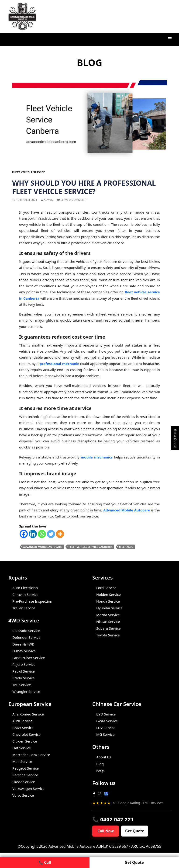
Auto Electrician (25, 588)
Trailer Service (24, 608)
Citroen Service (25, 741)
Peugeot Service (26, 768)
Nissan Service (108, 621)
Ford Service (106, 588)
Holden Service (108, 594)
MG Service (105, 734)
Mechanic (126, 547)
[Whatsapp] (42, 534)
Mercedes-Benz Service (31, 755)
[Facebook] (24, 534)
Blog (100, 764)
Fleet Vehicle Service (28, 172)
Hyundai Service (109, 608)
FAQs (100, 771)
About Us (104, 757)
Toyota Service (108, 635)
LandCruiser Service (29, 658)
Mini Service (22, 761)
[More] (60, 534)
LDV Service (106, 728)
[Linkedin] (33, 534)
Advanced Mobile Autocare (43, 547)
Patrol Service (24, 671)
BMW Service (23, 728)
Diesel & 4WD (23, 644)
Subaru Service (108, 628)
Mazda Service (108, 615)
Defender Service (26, 637)
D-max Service (24, 651)
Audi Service (22, 721)
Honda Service (108, 601)
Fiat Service (22, 748)
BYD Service (106, 714)
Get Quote (136, 831)
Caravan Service (25, 594)
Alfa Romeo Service (28, 714)
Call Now (106, 831)
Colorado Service (26, 631)
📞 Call (45, 862)
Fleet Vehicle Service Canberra (91, 547)
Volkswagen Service (28, 788)
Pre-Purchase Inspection (32, 601)
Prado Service (24, 678)
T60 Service (22, 685)
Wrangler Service (26, 691)
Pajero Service (24, 664)
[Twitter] (51, 534)
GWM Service (107, 721)
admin (49, 200)
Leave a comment (73, 200)
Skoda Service (24, 782)
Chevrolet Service (26, 734)
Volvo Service (23, 795)
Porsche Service (25, 775)
